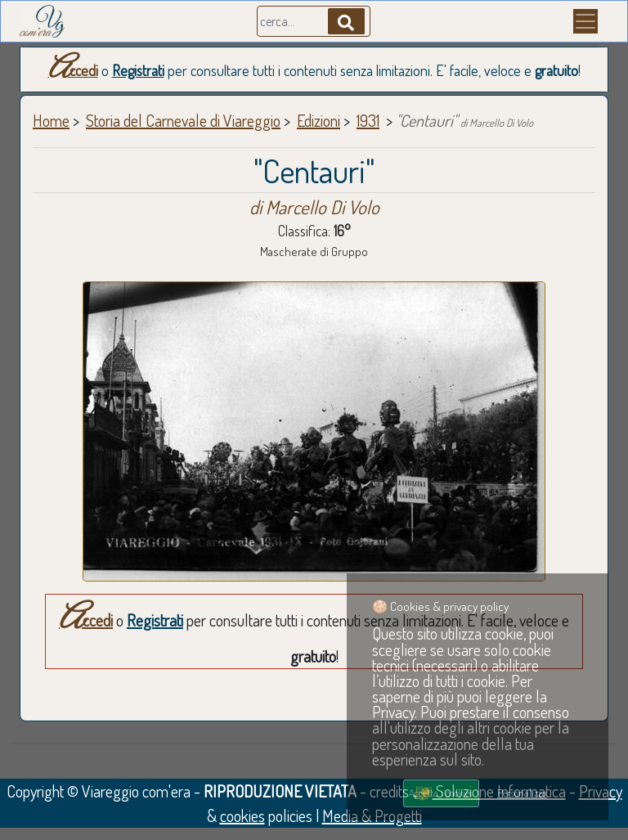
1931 (368, 120)
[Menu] (585, 21)
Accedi (73, 70)
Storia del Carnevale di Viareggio (183, 120)
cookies (242, 815)
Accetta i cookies (441, 793)
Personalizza (522, 793)
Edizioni (318, 120)
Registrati (138, 70)
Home (51, 120)
